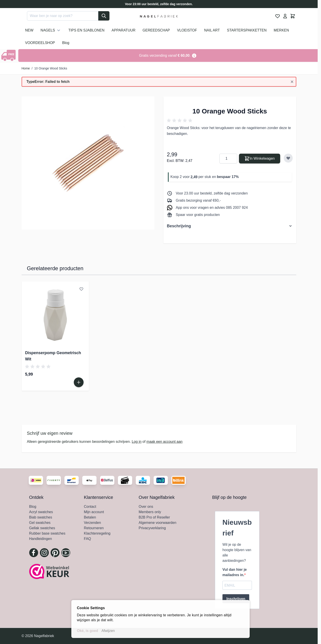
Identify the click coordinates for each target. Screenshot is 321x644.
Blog (66, 43)
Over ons (146, 507)
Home (26, 68)
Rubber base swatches (47, 533)
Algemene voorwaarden (157, 523)
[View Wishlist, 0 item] (278, 16)
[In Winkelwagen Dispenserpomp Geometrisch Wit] (79, 382)
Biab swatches (41, 517)
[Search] (104, 16)
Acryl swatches (41, 512)
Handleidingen (41, 539)
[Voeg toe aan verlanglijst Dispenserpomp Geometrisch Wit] (81, 289)
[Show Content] (9, 55)
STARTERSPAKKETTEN (247, 30)
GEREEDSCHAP (156, 30)
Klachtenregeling (97, 533)
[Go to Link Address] (168, 55)
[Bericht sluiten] (292, 82)
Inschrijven (236, 599)
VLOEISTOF (187, 30)
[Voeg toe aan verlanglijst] (288, 158)
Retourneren (94, 528)
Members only (150, 512)
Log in (137, 442)
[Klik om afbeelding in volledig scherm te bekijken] (88, 163)
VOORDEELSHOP (40, 43)
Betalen (90, 517)
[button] (180, 121)
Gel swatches (40, 523)
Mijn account (94, 512)
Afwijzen (108, 631)
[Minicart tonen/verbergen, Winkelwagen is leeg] (293, 16)
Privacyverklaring (152, 528)
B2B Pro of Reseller (154, 517)
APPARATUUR (124, 30)
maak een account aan (165, 442)
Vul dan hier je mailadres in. (235, 572)
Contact (90, 507)
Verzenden (92, 523)
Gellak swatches (42, 528)
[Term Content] (194, 55)
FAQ (87, 539)
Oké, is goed (87, 631)
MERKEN (281, 30)
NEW (29, 30)
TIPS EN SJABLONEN (86, 30)
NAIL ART (212, 30)
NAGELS (51, 30)
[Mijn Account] (285, 16)
